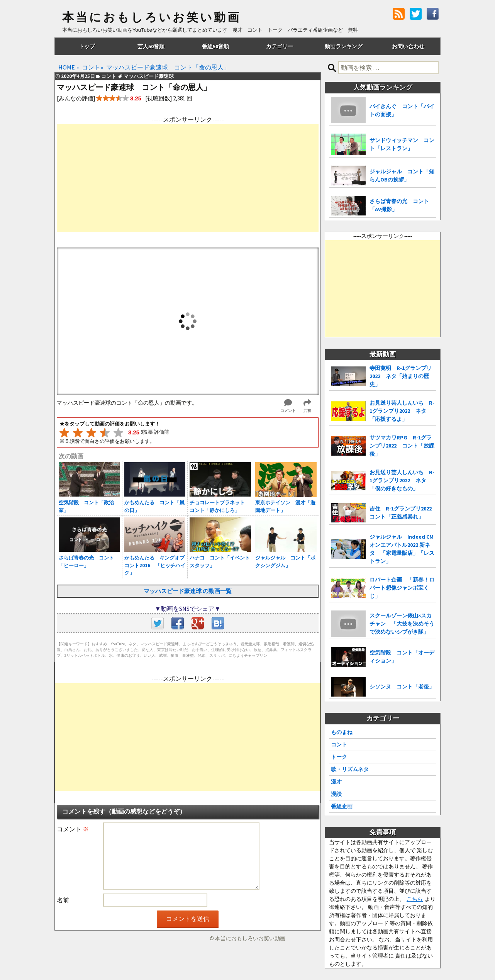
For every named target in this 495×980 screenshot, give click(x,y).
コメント (73, 829)
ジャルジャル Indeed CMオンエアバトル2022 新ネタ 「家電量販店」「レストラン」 (402, 549)
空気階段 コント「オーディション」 (402, 657)
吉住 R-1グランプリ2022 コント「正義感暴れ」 (403, 513)
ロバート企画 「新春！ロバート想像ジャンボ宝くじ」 (402, 588)
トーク (339, 757)
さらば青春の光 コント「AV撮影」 (399, 205)
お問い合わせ (408, 46)
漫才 (336, 782)
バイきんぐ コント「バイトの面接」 (402, 110)
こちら (415, 899)
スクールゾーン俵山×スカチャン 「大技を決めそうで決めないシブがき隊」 (402, 624)
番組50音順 (215, 46)
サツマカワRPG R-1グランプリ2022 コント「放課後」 (402, 446)
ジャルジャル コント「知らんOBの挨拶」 (402, 175)
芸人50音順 (151, 46)
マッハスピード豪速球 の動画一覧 (188, 591)
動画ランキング (344, 46)
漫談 (336, 794)
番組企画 (342, 806)
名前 (63, 900)
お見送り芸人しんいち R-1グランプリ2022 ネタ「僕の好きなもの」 (402, 480)
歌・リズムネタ (350, 769)
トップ (87, 46)
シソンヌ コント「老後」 (402, 687)
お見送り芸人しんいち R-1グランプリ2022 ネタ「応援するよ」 (402, 411)
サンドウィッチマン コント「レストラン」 (402, 144)
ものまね (342, 732)
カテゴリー (280, 46)
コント (339, 744)
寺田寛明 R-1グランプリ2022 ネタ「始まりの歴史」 (401, 376)
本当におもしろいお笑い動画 (152, 17)
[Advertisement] (188, 178)
